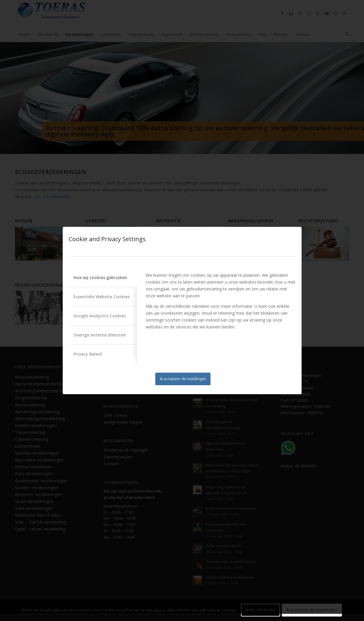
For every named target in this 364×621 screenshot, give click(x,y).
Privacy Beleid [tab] (88, 354)
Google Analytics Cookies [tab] (100, 316)
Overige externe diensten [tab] (100, 335)
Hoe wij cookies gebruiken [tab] (100, 277)
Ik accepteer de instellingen (183, 379)
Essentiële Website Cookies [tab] (102, 297)
